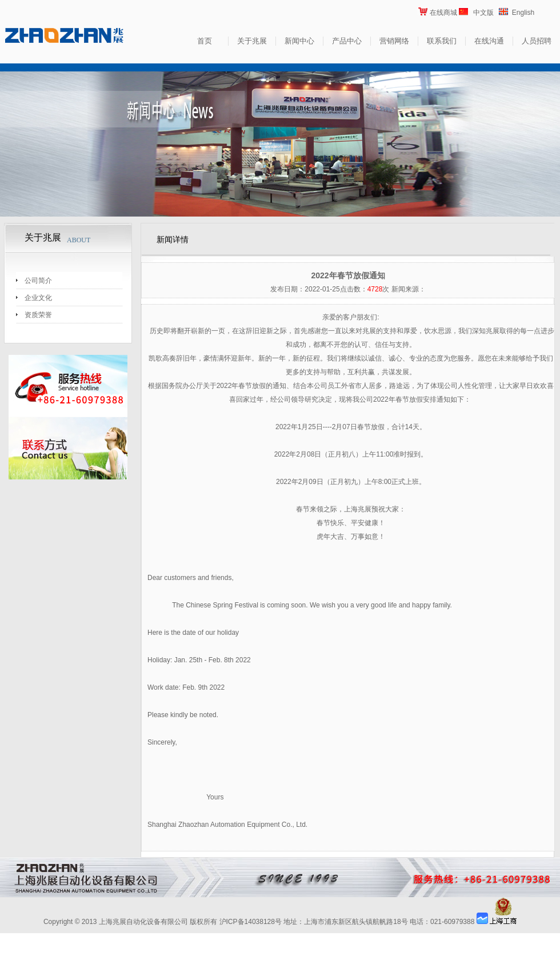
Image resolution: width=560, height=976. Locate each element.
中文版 (483, 13)
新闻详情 (173, 240)
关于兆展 (252, 41)
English (523, 13)
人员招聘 (537, 41)
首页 (205, 41)
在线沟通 (489, 41)
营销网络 (394, 41)
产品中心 (347, 41)
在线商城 (443, 13)
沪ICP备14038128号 (251, 922)
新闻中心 (299, 41)
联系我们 (442, 41)
